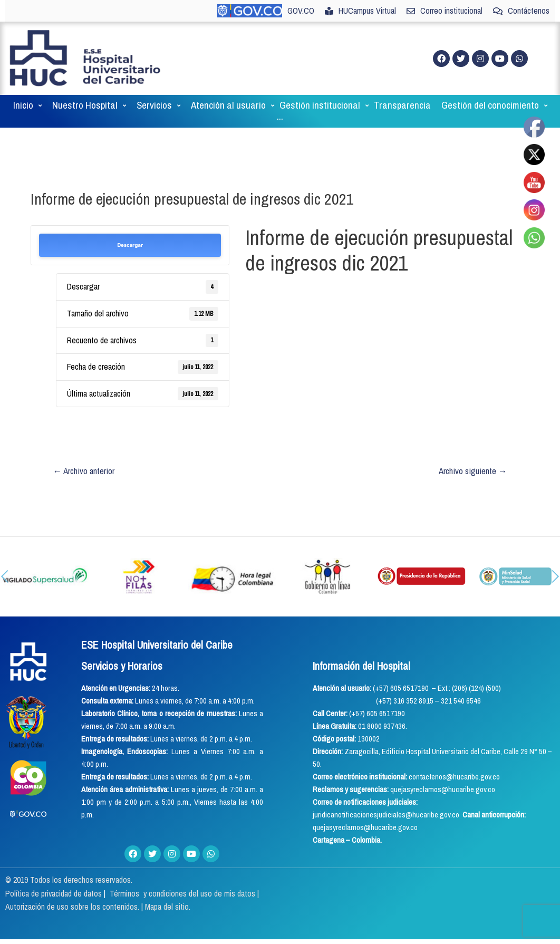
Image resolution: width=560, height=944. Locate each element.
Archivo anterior (84, 471)
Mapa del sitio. (168, 907)
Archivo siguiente (472, 471)
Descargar (130, 245)
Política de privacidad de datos (55, 893)
